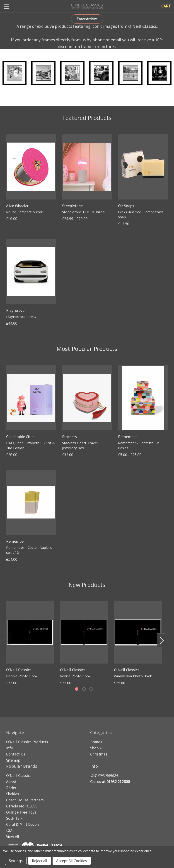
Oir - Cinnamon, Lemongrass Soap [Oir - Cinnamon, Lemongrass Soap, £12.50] (141, 215)
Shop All (97, 748)
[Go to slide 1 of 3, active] (77, 689)
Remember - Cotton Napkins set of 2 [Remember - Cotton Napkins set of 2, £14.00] (29, 550)
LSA (9, 830)
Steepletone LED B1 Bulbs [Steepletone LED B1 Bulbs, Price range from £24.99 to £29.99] (83, 212)
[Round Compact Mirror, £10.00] (31, 167)
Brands (96, 742)
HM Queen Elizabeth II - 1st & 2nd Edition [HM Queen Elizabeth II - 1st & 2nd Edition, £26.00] (30, 445)
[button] (87, 19)
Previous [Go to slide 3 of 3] (7, 640)
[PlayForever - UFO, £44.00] (31, 272)
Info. (10, 748)
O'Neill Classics (19, 775)
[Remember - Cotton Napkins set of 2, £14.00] (31, 502)
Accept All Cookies (72, 861)
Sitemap (13, 760)
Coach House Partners (25, 800)
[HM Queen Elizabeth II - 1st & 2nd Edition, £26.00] (31, 398)
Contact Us (16, 754)
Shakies (13, 794)
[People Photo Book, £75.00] (30, 632)
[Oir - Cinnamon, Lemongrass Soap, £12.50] (143, 167)
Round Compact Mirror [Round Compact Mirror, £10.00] (24, 212)
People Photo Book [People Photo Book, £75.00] (22, 676)
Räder (11, 788)
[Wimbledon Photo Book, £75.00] (138, 632)
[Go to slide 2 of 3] (84, 689)
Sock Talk (14, 818)
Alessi (11, 782)
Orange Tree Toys (21, 812)
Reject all (40, 861)
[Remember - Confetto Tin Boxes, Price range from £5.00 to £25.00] (143, 398)
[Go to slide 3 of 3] (91, 689)
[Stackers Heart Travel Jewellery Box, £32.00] (87, 398)
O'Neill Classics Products (27, 742)
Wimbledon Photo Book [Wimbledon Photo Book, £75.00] (133, 676)
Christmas (99, 754)
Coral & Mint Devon (22, 824)
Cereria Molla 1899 (22, 806)
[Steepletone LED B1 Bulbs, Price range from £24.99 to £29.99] (87, 167)
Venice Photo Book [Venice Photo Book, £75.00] (75, 676)
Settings (16, 861)
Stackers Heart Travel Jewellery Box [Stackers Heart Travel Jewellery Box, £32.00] (80, 445)
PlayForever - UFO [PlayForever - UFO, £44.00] (21, 317)
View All (13, 836)
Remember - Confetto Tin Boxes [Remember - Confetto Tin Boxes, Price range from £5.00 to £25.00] (139, 445)
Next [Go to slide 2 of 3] (162, 640)
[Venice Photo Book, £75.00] (84, 632)
